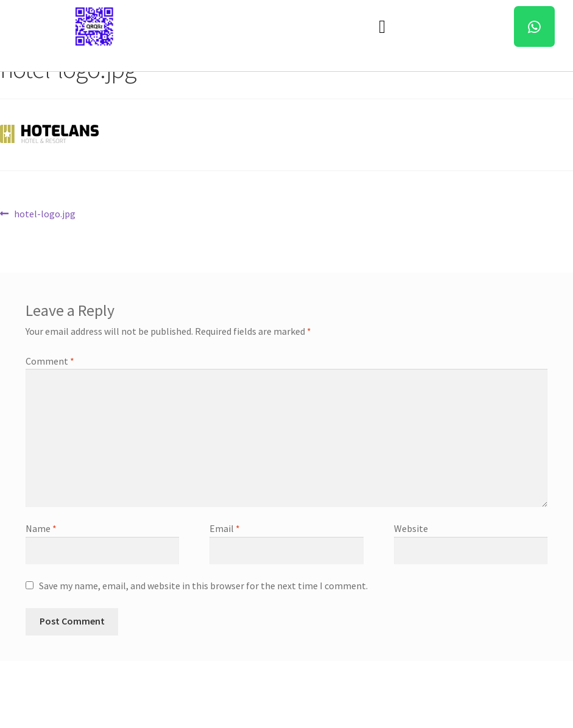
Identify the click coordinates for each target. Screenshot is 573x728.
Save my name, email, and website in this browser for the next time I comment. (203, 586)
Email (225, 528)
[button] (382, 26)
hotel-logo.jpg (44, 213)
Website (411, 528)
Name (41, 528)
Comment (50, 361)
